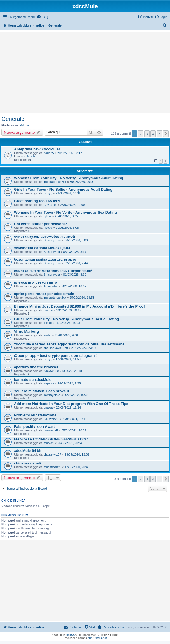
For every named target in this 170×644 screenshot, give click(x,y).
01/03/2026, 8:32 (75, 275)
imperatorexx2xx (55, 182)
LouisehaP (51, 430)
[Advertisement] (85, 72)
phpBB (70, 635)
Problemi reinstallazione (35, 415)
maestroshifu (52, 467)
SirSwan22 (51, 419)
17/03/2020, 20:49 (77, 467)
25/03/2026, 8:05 (66, 216)
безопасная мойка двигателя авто (45, 259)
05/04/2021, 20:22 (74, 430)
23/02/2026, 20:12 (69, 310)
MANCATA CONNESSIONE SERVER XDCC (51, 439)
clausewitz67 (52, 454)
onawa (48, 407)
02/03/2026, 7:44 (76, 263)
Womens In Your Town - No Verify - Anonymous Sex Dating (65, 212)
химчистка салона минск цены (42, 248)
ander (48, 335)
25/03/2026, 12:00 (73, 205)
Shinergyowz (52, 240)
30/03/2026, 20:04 (82, 182)
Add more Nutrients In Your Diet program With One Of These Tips (71, 404)
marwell (49, 443)
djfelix (48, 216)
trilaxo (48, 323)
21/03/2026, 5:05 (67, 228)
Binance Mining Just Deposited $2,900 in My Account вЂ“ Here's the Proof (79, 306)
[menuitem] (42, 17)
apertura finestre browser (36, 367)
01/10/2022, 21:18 (69, 371)
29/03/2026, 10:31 (68, 193)
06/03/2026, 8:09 (76, 240)
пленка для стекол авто (36, 282)
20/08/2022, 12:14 (68, 407)
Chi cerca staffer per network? (41, 224)
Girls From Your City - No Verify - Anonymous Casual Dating (67, 319)
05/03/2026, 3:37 (75, 252)
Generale (13, 119)
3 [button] (147, 134)
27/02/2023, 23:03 (84, 348)
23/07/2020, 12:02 (77, 454)
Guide (31, 156)
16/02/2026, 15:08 (68, 323)
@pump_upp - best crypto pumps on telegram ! (55, 356)
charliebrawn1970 (56, 348)
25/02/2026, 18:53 (82, 298)
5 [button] (160, 134)
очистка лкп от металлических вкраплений (53, 271)
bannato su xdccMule (33, 380)
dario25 (49, 153)
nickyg (48, 193)
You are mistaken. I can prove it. (42, 391)
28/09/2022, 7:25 (69, 383)
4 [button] (153, 134)
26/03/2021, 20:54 (70, 443)
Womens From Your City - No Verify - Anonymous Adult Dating (69, 178)
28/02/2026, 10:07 (74, 286)
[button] (166, 134)
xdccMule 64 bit (28, 451)
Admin (24, 125)
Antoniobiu (51, 286)
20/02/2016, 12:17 (70, 153)
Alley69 (49, 371)
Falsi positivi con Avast (34, 427)
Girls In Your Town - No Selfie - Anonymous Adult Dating (63, 189)
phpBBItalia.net (97, 638)
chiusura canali (27, 463)
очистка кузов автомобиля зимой (44, 236)
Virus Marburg (26, 332)
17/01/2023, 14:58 (68, 359)
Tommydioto (52, 395)
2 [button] (141, 134)
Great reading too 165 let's (37, 201)
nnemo (48, 310)
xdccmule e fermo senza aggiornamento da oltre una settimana (69, 344)
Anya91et (50, 205)
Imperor (49, 383)
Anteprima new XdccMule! (37, 149)
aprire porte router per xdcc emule (44, 294)
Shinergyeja (52, 252)
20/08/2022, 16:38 (76, 395)
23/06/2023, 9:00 (66, 335)
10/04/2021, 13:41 (74, 419)
